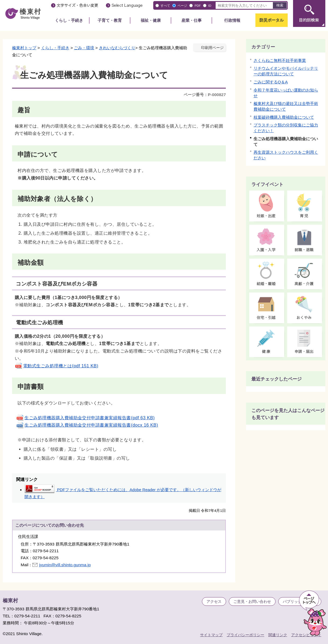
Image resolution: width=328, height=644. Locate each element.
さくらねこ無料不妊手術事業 (280, 60)
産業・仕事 (192, 20)
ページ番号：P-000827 (205, 95)
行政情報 (232, 20)
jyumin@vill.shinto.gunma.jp (65, 565)
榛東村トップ (24, 48)
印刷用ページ (212, 48)
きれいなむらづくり (117, 48)
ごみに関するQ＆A (271, 82)
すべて (165, 6)
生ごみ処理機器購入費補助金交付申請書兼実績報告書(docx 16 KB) (87, 425)
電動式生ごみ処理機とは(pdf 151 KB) (57, 366)
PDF (198, 6)
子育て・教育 (110, 20)
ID (210, 6)
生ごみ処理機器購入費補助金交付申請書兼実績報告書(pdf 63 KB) (85, 418)
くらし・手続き (69, 20)
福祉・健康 (151, 20)
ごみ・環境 (84, 48)
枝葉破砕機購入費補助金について (284, 117)
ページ (182, 6)
